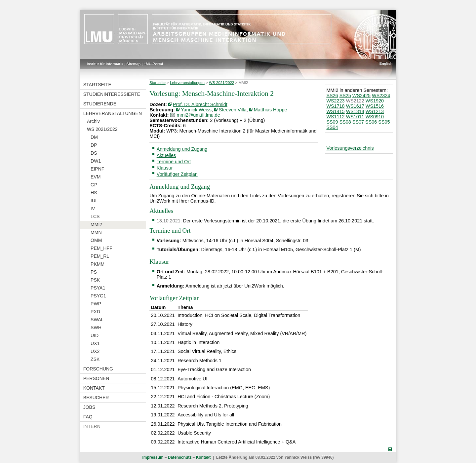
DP (94, 145)
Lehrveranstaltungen (113, 113)
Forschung (98, 369)
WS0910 (375, 117)
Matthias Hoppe (271, 110)
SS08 (345, 122)
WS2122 (355, 101)
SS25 (345, 96)
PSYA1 (98, 288)
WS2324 (381, 96)
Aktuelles (166, 155)
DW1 (96, 161)
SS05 (384, 122)
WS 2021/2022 (102, 129)
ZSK (95, 359)
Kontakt (94, 388)
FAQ (88, 417)
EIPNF (97, 169)
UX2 (95, 351)
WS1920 (375, 101)
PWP (96, 304)
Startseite (97, 85)
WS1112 (335, 117)
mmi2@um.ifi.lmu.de (198, 115)
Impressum (153, 457)
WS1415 (335, 111)
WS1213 (375, 111)
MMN (96, 232)
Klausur (165, 168)
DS (94, 153)
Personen (96, 378)
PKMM (98, 264)
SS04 (332, 127)
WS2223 (335, 101)
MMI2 (96, 224)
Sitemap (133, 64)
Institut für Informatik (105, 64)
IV (93, 209)
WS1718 (335, 106)
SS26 (332, 96)
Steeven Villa (233, 110)
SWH (96, 328)
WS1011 (355, 117)
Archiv (93, 121)
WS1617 (355, 106)
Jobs (89, 407)
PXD (95, 312)
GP (94, 185)
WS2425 (361, 96)
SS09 (332, 122)
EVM (96, 177)
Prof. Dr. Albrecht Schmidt (200, 104)
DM (94, 137)
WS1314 (355, 111)
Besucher (96, 398)
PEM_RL (100, 256)
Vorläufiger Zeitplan (177, 174)
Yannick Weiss (196, 110)
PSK (95, 280)
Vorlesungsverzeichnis (350, 148)
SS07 (358, 122)
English (386, 63)
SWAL (97, 320)
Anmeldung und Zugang (182, 149)
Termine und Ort (174, 162)
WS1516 (375, 106)
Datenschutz (180, 457)
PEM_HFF (101, 248)
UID (95, 335)
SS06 (371, 122)
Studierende (100, 104)
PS (94, 272)
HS (94, 193)
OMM (96, 240)
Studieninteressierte (112, 94)
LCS (95, 216)
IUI (94, 201)
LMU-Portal (153, 64)
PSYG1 (98, 296)
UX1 (95, 343)
